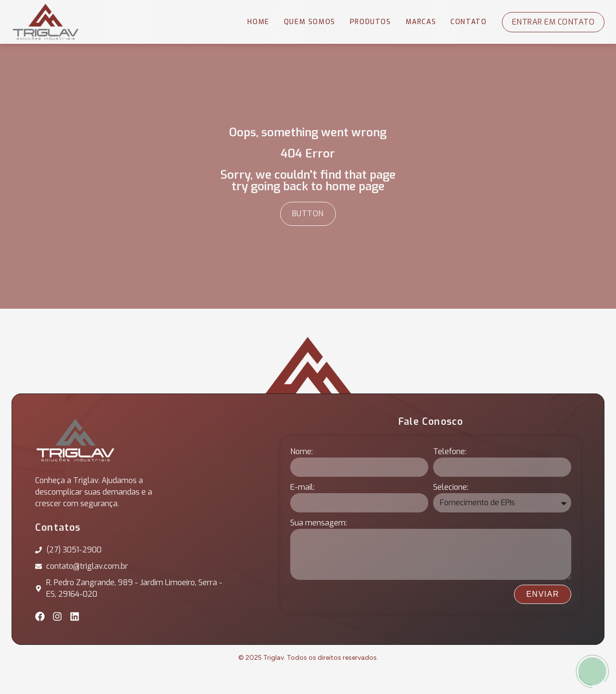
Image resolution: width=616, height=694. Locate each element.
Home (258, 22)
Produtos (371, 22)
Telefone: (450, 452)
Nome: (302, 452)
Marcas (421, 22)
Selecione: (451, 487)
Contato (468, 22)
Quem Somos (310, 22)
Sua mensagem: (319, 523)
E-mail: (302, 487)
